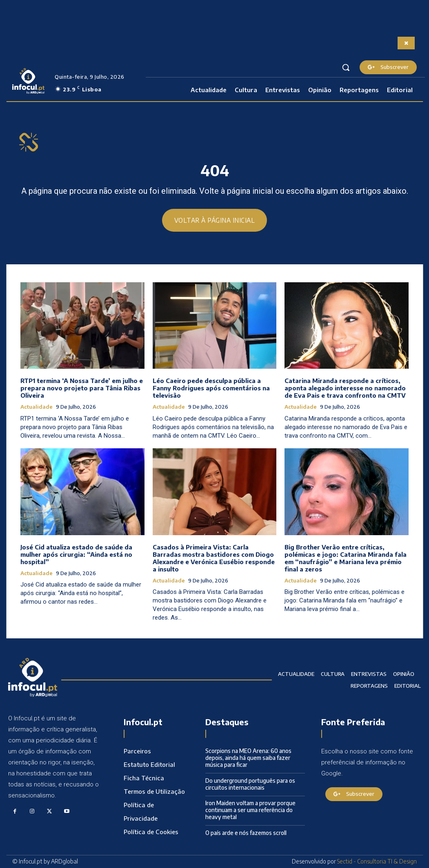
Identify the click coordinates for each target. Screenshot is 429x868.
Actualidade (37, 407)
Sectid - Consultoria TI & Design (377, 862)
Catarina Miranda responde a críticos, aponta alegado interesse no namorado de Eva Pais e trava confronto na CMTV (345, 388)
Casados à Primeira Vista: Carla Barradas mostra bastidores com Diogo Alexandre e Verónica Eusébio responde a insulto (214, 558)
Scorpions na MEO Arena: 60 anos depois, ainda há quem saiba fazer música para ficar (248, 758)
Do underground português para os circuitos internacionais (250, 784)
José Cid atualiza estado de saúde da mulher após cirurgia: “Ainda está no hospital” (76, 554)
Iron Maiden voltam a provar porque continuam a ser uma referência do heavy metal (250, 810)
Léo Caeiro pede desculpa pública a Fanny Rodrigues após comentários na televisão (211, 388)
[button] (346, 67)
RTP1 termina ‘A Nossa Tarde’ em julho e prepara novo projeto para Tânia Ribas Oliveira (82, 388)
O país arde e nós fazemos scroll (246, 833)
